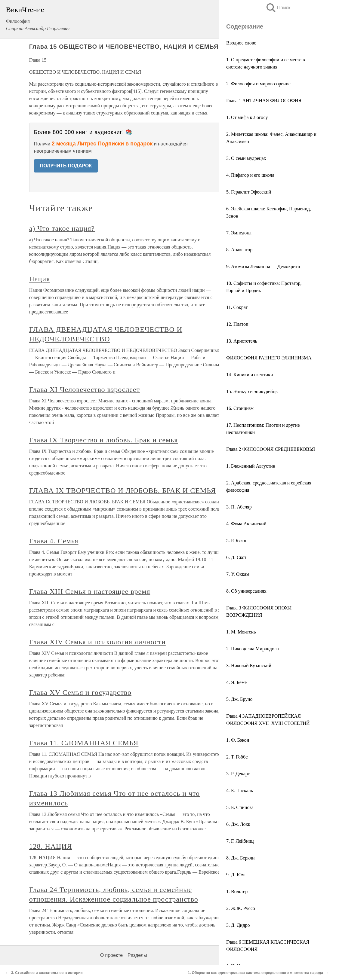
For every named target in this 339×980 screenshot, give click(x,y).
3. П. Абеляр (239, 507)
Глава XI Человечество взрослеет (85, 389)
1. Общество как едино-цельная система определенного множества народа (255, 973)
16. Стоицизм (240, 408)
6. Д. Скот (236, 557)
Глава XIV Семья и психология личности (97, 642)
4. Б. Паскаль (240, 791)
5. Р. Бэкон (237, 540)
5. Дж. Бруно (239, 699)
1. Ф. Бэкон (238, 740)
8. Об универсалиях (246, 591)
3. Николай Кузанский (249, 666)
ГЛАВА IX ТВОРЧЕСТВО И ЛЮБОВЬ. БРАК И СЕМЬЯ (123, 490)
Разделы (137, 955)
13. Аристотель (242, 341)
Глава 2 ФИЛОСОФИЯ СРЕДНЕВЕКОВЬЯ (271, 449)
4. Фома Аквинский (246, 524)
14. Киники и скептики (250, 375)
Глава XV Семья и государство (80, 692)
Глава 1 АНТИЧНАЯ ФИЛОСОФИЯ (264, 101)
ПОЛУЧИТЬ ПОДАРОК (66, 166)
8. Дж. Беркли (240, 858)
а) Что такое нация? (62, 228)
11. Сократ (237, 307)
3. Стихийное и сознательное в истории (47, 973)
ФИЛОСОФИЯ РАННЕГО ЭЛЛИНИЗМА (269, 358)
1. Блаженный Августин (251, 466)
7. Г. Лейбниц (240, 841)
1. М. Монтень (241, 632)
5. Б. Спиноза (240, 807)
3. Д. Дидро (238, 925)
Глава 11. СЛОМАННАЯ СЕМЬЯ (84, 743)
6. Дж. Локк (238, 824)
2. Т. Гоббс (237, 757)
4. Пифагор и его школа (250, 175)
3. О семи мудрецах (246, 158)
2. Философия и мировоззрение (258, 84)
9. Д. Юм (235, 875)
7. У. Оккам (238, 574)
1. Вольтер (237, 891)
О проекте (111, 955)
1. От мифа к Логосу (247, 117)
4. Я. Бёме (236, 682)
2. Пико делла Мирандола (253, 649)
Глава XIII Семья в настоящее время (90, 591)
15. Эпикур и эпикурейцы (252, 391)
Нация (40, 279)
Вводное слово (241, 43)
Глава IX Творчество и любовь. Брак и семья (104, 440)
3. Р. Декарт (238, 774)
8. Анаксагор (239, 250)
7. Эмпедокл (239, 233)
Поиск (278, 8)
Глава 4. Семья (54, 541)
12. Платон (237, 324)
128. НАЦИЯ (51, 846)
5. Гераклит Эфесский (249, 192)
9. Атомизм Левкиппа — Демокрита (263, 266)
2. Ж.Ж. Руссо (241, 908)
